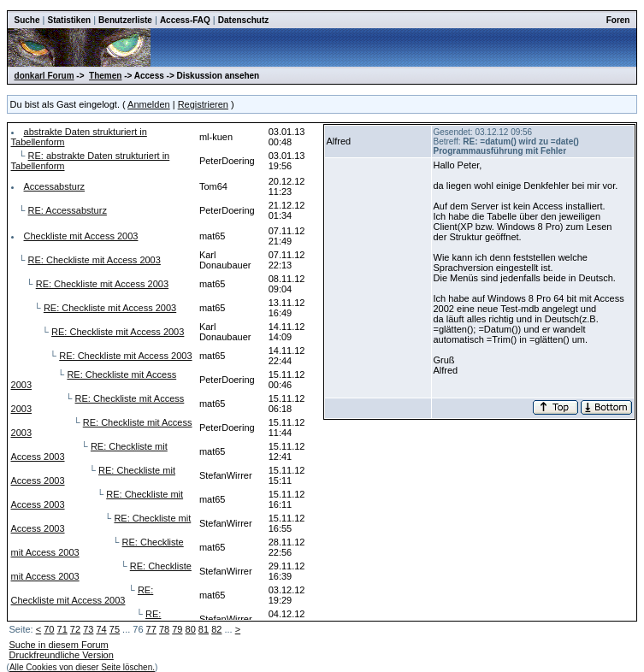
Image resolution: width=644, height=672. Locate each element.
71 (62, 629)
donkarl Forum (44, 76)
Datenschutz (243, 20)
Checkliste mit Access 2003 (81, 236)
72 (75, 629)
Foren (618, 20)
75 (115, 629)
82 (216, 629)
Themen (105, 76)
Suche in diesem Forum (59, 645)
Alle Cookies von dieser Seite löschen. (82, 667)
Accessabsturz (55, 186)
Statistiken (70, 20)
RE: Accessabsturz (68, 210)
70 (49, 629)
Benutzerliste (125, 20)
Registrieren (203, 104)
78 (164, 629)
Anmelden (149, 104)
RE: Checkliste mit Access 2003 (95, 260)
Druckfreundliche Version (62, 655)
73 (88, 629)
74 (101, 629)
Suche (27, 20)
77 (151, 629)
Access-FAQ (185, 20)
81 (204, 629)
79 (177, 629)
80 (191, 629)
